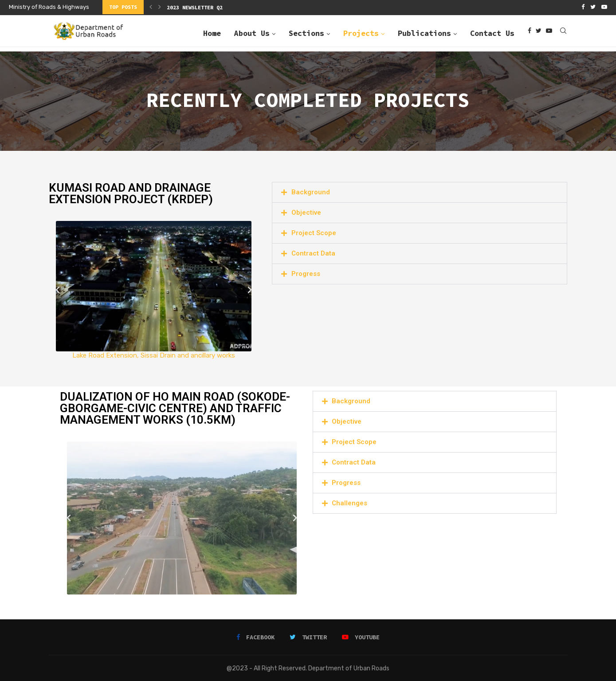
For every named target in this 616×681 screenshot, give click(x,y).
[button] (58, 289)
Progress (306, 273)
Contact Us (492, 32)
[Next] (160, 7)
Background (311, 191)
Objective (306, 212)
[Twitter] (593, 7)
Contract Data (313, 252)
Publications (424, 32)
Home (212, 32)
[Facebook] (583, 7)
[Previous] (151, 7)
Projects (361, 32)
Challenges (349, 502)
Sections (306, 32)
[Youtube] (604, 7)
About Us (252, 32)
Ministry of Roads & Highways (49, 7)
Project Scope (314, 232)
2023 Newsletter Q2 (195, 7)
